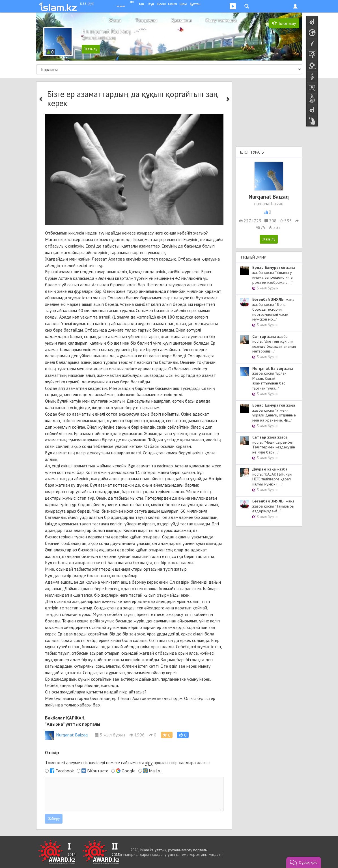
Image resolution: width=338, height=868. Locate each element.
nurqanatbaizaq (269, 203)
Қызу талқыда (221, 20)
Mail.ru (155, 771)
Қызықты (181, 20)
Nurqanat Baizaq (66, 735)
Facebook (65, 771)
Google (129, 771)
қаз (83, 3)
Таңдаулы (146, 20)
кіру (149, 762)
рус (91, 3)
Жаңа (115, 20)
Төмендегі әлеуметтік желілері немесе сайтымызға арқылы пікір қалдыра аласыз (128, 763)
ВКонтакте (98, 771)
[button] (183, 735)
